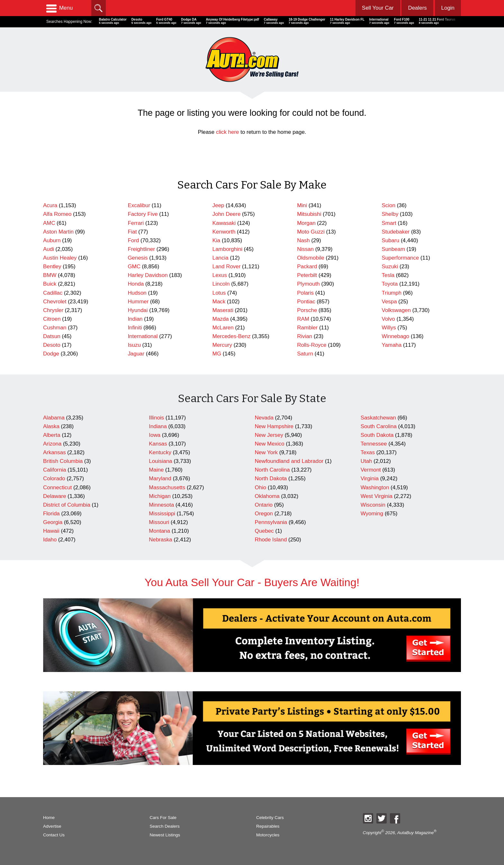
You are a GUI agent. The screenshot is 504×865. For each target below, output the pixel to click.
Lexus (220, 275)
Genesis (138, 258)
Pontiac (306, 302)
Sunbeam (394, 249)
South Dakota (377, 435)
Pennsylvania (271, 522)
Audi (49, 249)
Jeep (218, 205)
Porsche (307, 310)
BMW (50, 275)
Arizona (52, 444)
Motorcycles (268, 835)
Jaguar (136, 354)
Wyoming (372, 514)
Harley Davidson (148, 275)
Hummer (138, 302)
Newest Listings (165, 835)
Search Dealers (165, 826)
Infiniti (135, 328)
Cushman (55, 328)
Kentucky (160, 452)
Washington (375, 488)
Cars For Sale (163, 818)
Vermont (371, 470)
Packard (307, 267)
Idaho (50, 540)
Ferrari (136, 223)
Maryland (160, 479)
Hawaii (51, 531)
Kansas (158, 444)
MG (217, 354)
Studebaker (396, 232)
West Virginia (377, 496)
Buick (50, 284)
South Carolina (379, 426)
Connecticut (57, 488)
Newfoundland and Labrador (289, 461)
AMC (49, 223)
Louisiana (161, 461)
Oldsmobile (311, 258)
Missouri (159, 522)
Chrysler (53, 310)
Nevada (264, 418)
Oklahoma (267, 496)
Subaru (391, 240)
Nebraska (161, 540)
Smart (389, 223)
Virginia (370, 479)
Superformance (401, 258)
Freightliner (141, 249)
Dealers (417, 8)
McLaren (223, 328)
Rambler (307, 328)
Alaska (51, 426)
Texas (368, 452)
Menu (59, 8)
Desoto (52, 345)
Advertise (52, 826)
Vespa (389, 302)
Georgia (53, 522)
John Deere (227, 214)
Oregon (264, 514)
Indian (135, 319)
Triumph (392, 293)
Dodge (51, 354)
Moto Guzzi (311, 232)
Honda (136, 284)
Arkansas (54, 452)
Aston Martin (58, 232)
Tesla (388, 275)
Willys (389, 328)
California (55, 470)
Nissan (305, 249)
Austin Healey (60, 258)
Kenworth (224, 232)
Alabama (54, 418)
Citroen (52, 319)
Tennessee (374, 444)
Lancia (221, 258)
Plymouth (308, 284)
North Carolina (272, 470)
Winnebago (396, 336)
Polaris (305, 293)
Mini (302, 205)
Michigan (160, 496)
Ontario (264, 505)
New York (266, 452)
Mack (219, 302)
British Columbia (63, 461)
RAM (303, 319)
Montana (159, 531)
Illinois (156, 418)
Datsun (52, 336)
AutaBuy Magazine (416, 832)
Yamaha (392, 345)
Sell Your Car (378, 8)
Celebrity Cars (270, 818)
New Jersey (269, 435)
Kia (216, 240)
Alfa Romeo (57, 214)
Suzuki (390, 267)
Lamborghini (227, 249)
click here (228, 132)
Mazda (221, 319)
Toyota (390, 284)
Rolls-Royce (312, 345)
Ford (133, 240)
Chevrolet (55, 302)
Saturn (305, 354)
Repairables (268, 826)
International (143, 336)
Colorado (54, 479)
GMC (134, 267)
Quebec (264, 531)
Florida (51, 514)
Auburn (52, 240)
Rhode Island (271, 540)
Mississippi (162, 514)
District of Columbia (67, 505)
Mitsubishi (309, 214)
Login (448, 8)
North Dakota (271, 479)
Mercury (222, 345)
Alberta (52, 435)
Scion (389, 205)
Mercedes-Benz (232, 336)
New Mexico (270, 444)
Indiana (158, 426)
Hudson (137, 293)
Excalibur (139, 205)
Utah (366, 461)
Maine (156, 470)
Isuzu (134, 345)
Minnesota (161, 505)
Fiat (132, 232)
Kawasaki (224, 223)
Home (49, 818)
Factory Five (143, 214)
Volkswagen (396, 310)
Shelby (390, 214)
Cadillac (53, 293)
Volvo (388, 319)
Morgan (306, 223)
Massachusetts (167, 488)
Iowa (155, 435)
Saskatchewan (378, 418)
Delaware (55, 496)
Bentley (52, 267)
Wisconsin (373, 505)
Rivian (305, 336)
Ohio (261, 488)
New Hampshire (274, 426)
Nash (303, 240)
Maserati (223, 310)
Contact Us (54, 835)
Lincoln (221, 284)
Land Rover (227, 267)
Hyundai (138, 310)
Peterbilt (307, 275)
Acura (50, 205)
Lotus (219, 293)
